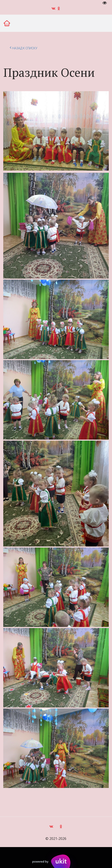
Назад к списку (24, 48)
